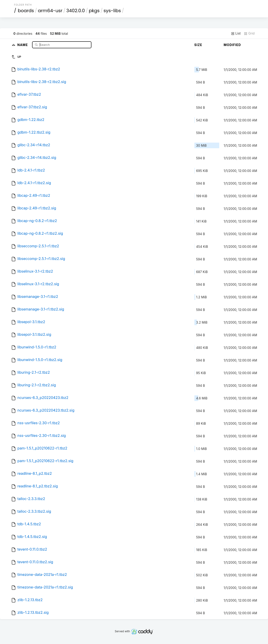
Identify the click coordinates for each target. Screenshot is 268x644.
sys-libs (112, 11)
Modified (232, 45)
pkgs (94, 11)
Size (198, 45)
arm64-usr (50, 11)
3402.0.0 (76, 11)
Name (23, 45)
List (236, 33)
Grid (249, 33)
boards (26, 11)
